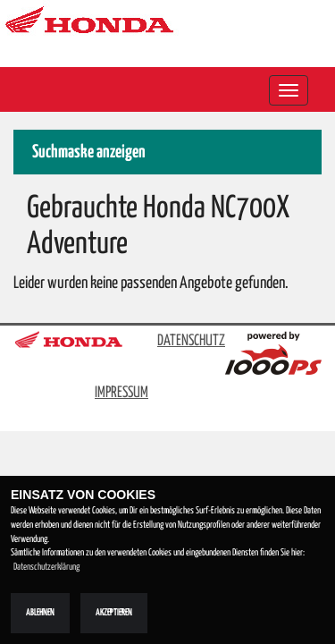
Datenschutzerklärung (46, 567)
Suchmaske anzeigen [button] (89, 153)
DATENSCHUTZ (191, 341)
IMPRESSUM (121, 393)
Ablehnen (40, 613)
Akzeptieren (114, 613)
